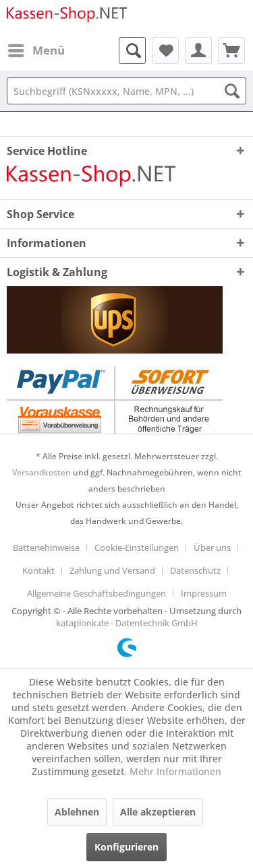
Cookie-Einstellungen (137, 547)
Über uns (212, 547)
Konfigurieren (126, 847)
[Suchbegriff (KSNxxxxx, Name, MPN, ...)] (126, 91)
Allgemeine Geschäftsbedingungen (96, 593)
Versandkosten (41, 472)
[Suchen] (232, 91)
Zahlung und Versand (112, 570)
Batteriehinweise (46, 547)
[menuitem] (36, 51)
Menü (36, 49)
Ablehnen (77, 812)
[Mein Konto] (198, 51)
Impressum (204, 593)
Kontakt (38, 570)
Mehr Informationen (175, 771)
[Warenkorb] (231, 51)
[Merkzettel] (165, 51)
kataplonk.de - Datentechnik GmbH (127, 623)
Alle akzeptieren (158, 812)
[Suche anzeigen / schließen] (132, 51)
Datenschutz (195, 570)
